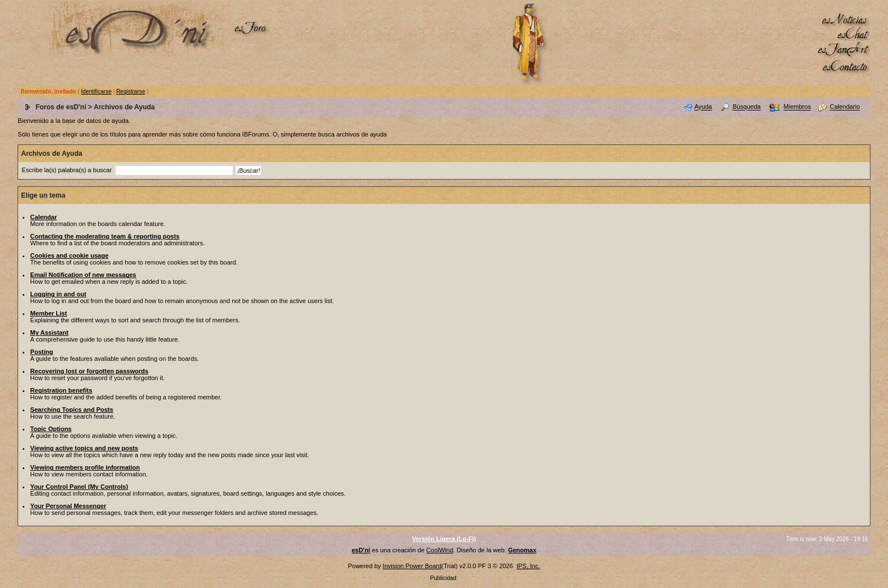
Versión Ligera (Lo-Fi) (444, 539)
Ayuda (703, 107)
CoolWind (440, 550)
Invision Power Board (412, 566)
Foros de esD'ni (61, 107)
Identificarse (96, 91)
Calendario (845, 107)
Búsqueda (747, 107)
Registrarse (131, 91)
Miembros (797, 107)
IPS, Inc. (528, 566)
